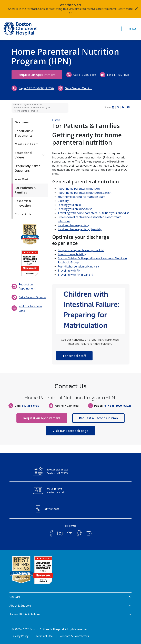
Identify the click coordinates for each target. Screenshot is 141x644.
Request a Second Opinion (99, 418)
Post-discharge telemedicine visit (78, 266)
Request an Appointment (37, 75)
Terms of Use (44, 636)
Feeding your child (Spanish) (75, 209)
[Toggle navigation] (130, 29)
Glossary (63, 201)
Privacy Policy (20, 636)
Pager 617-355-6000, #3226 (70, 88)
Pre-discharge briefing (72, 254)
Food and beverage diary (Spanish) (80, 229)
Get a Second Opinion (112, 88)
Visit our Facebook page (30, 308)
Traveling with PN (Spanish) (75, 275)
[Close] (136, 9)
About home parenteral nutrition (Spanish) (85, 193)
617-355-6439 (31, 406)
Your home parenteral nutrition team (81, 197)
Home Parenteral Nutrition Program (33, 108)
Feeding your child (69, 205)
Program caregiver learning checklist (81, 250)
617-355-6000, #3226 (118, 406)
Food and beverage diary (73, 225)
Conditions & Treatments (24, 133)
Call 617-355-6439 (85, 75)
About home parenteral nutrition (79, 189)
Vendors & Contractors (74, 636)
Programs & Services (32, 104)
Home (16, 104)
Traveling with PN (69, 271)
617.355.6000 (52, 509)
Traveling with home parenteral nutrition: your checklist (93, 213)
